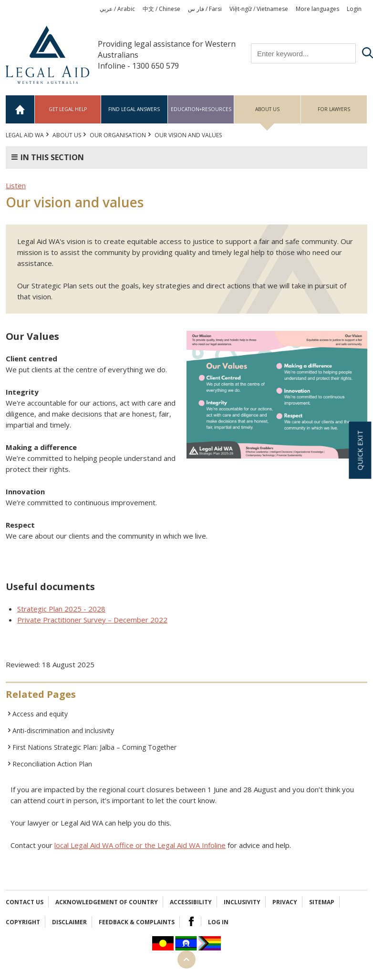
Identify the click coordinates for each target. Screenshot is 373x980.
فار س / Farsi (205, 9)
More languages (317, 9)
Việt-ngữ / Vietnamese (259, 9)
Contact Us (25, 902)
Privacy (285, 902)
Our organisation (118, 135)
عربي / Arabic (117, 9)
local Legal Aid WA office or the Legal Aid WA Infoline (140, 845)
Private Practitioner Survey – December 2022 (92, 620)
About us (267, 109)
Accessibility (191, 902)
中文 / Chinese (161, 9)
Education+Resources (201, 109)
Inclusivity (242, 902)
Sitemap (322, 902)
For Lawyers (334, 109)
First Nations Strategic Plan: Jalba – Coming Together (94, 747)
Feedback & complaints (137, 922)
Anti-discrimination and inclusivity (63, 730)
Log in (218, 922)
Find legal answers (134, 109)
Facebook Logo (191, 921)
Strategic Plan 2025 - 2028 (61, 609)
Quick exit (360, 450)
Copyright (23, 922)
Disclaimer (69, 922)
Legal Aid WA (25, 135)
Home (20, 109)
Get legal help (68, 109)
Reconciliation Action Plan (52, 764)
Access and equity (40, 714)
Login (354, 9)
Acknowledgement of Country (107, 902)
